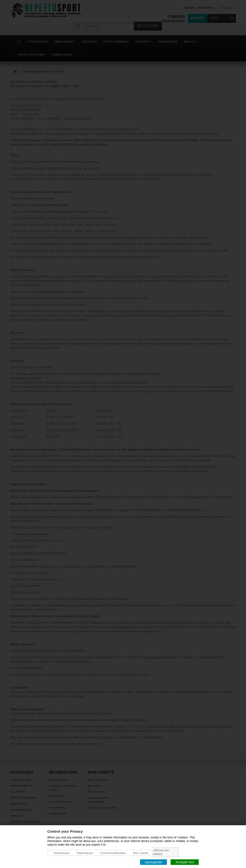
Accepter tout (185, 862)
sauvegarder (154, 862)
